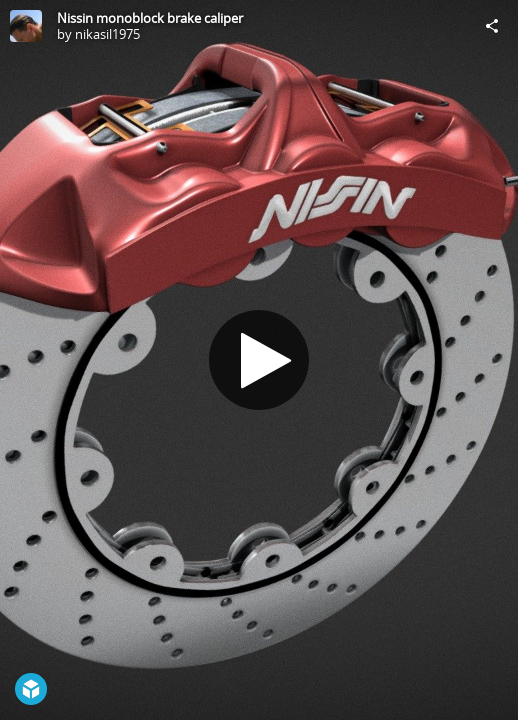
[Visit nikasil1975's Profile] (26, 26)
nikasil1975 (107, 34)
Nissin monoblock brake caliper (150, 18)
